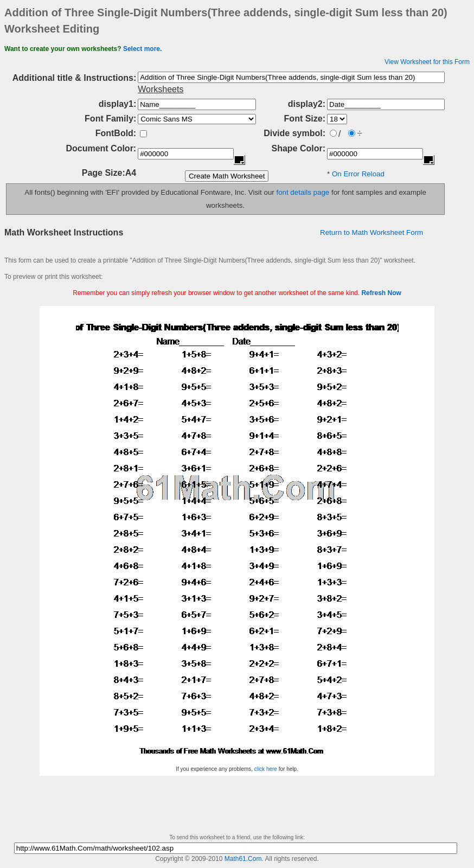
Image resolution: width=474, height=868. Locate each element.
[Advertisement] (237, 302)
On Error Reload (358, 174)
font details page (303, 192)
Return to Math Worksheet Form (371, 232)
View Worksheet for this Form (427, 62)
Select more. (142, 49)
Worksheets (161, 89)
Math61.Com (243, 859)
